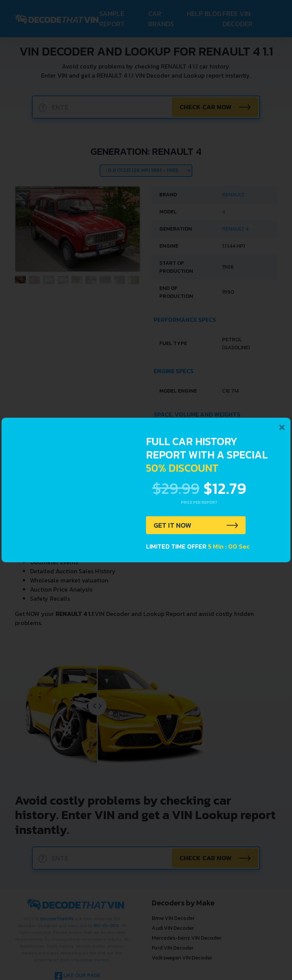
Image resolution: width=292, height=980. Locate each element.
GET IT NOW (174, 526)
